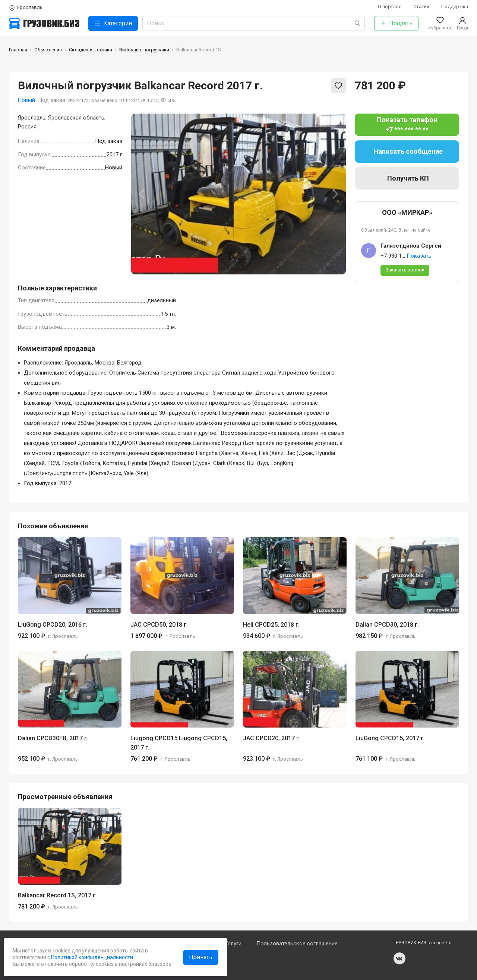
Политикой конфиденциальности (91, 957)
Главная (18, 50)
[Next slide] (335, 194)
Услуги (233, 944)
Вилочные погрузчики (144, 50)
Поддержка (455, 7)
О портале (390, 7)
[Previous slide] (142, 194)
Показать (419, 256)
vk (399, 958)
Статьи (421, 7)
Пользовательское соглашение (297, 944)
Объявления (48, 50)
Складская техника (91, 50)
